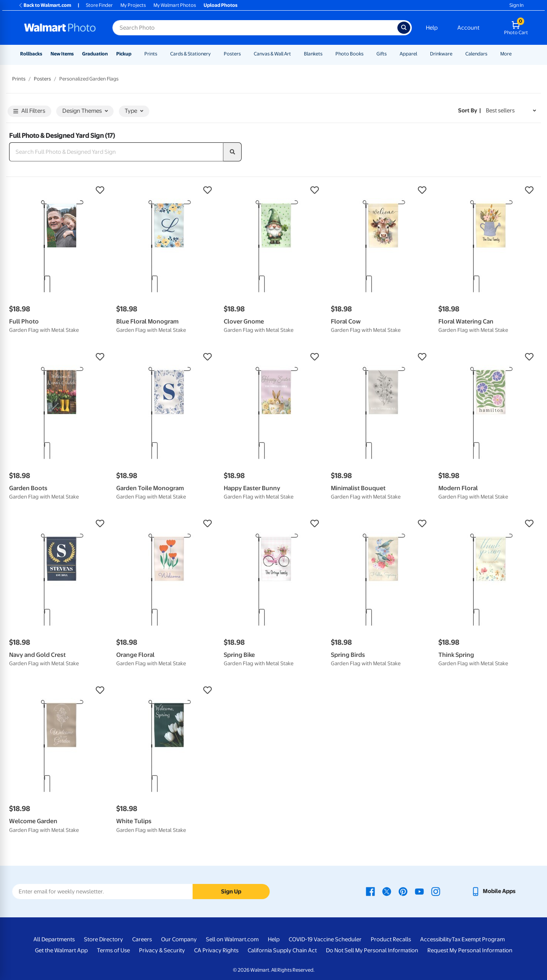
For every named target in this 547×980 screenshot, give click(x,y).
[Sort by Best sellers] (511, 111)
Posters (232, 54)
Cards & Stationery (191, 54)
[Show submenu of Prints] (161, 54)
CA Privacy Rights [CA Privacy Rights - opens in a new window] (216, 950)
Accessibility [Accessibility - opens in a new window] (436, 939)
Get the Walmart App (61, 950)
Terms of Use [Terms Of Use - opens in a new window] (113, 950)
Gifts (382, 54)
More (506, 54)
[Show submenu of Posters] (244, 54)
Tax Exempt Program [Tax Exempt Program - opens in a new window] (478, 939)
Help (432, 28)
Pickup (124, 54)
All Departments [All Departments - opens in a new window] (54, 939)
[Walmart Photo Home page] (60, 28)
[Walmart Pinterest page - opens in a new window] (403, 891)
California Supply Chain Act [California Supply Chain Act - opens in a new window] (282, 950)
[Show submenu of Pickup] (135, 54)
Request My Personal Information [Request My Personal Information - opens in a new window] (470, 950)
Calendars (476, 54)
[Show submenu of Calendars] (491, 54)
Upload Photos (221, 5)
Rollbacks (31, 54)
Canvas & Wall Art (272, 54)
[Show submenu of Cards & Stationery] (214, 54)
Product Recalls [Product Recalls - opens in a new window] (391, 939)
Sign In (516, 5)
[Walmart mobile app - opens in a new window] (493, 891)
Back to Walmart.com (45, 5)
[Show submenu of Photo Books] (367, 54)
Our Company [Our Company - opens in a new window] (179, 939)
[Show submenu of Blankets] (326, 54)
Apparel (408, 54)
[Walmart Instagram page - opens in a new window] (436, 891)
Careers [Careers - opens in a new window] (142, 939)
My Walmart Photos (175, 5)
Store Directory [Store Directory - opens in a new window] (104, 939)
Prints (151, 54)
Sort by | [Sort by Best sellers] (470, 110)
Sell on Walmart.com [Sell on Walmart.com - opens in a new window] (232, 939)
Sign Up (231, 892)
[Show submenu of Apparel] (421, 54)
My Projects (133, 5)
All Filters (29, 111)
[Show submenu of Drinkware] (456, 54)
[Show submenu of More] (515, 54)
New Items (62, 54)
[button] (59, 190)
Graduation (95, 54)
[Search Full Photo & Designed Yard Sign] (116, 152)
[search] (232, 152)
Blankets (313, 54)
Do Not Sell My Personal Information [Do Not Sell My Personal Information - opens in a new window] (372, 950)
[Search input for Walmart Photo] (255, 28)
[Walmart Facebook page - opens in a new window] (370, 891)
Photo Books (349, 54)
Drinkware (441, 54)
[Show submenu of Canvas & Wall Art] (294, 54)
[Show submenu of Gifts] (390, 54)
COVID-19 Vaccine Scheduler (325, 939)
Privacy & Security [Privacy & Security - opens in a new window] (162, 950)
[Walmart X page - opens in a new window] (387, 891)
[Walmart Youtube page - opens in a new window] (419, 891)
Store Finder (99, 5)
